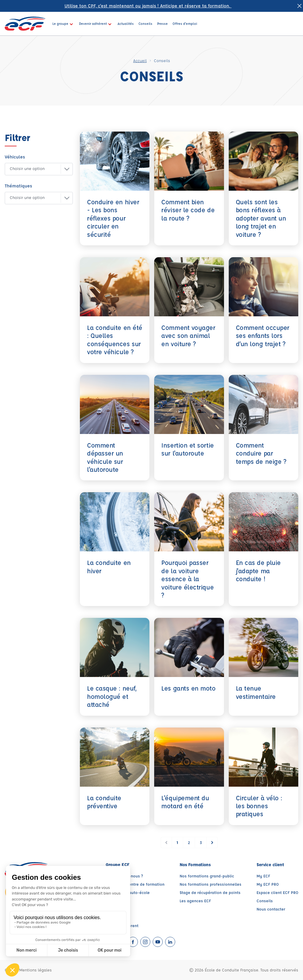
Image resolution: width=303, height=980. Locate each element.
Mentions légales (36, 970)
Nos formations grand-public (207, 876)
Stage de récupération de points (210, 892)
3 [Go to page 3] (201, 842)
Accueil (140, 60)
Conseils (265, 901)
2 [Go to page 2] (189, 842)
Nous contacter (271, 909)
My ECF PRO (268, 884)
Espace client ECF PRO (277, 892)
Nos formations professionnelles (211, 884)
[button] (34, 169)
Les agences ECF (195, 901)
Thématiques (18, 186)
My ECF (263, 876)
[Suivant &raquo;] (212, 843)
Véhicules (15, 157)
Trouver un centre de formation (135, 884)
